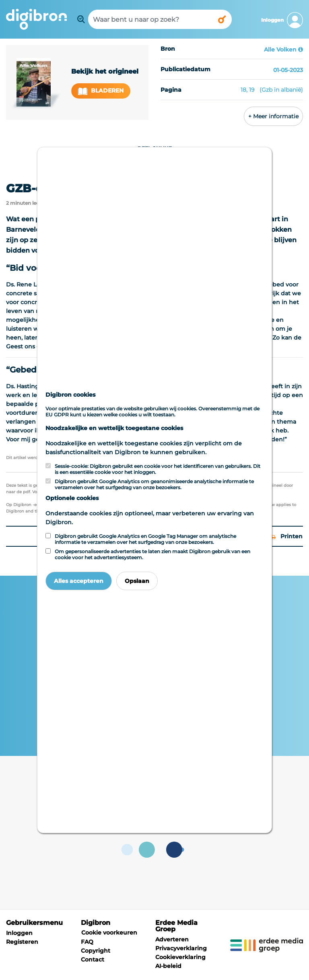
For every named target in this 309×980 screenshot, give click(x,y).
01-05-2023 (288, 70)
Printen (287, 536)
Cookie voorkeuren (109, 933)
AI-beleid (168, 966)
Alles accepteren (79, 581)
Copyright (96, 951)
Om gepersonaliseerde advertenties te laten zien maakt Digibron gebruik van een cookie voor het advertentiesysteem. (152, 554)
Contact (93, 959)
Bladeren (101, 91)
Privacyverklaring (181, 948)
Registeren (22, 942)
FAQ (87, 942)
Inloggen (19, 933)
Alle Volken (280, 49)
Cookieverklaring (180, 957)
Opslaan (137, 581)
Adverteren (172, 939)
